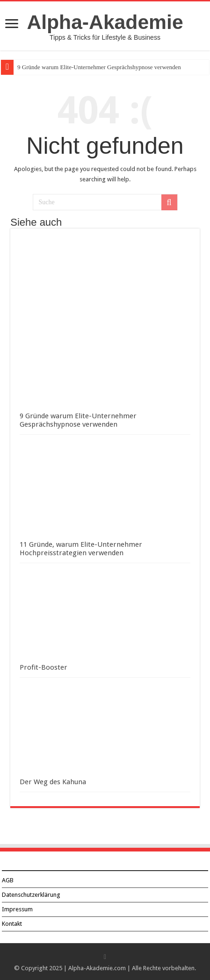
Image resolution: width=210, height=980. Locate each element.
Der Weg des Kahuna (53, 782)
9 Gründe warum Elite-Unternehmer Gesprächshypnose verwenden (99, 67)
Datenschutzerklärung (31, 895)
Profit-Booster (43, 667)
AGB (8, 880)
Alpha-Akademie (105, 22)
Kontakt (12, 924)
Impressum (17, 909)
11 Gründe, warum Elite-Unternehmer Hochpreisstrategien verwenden (81, 549)
